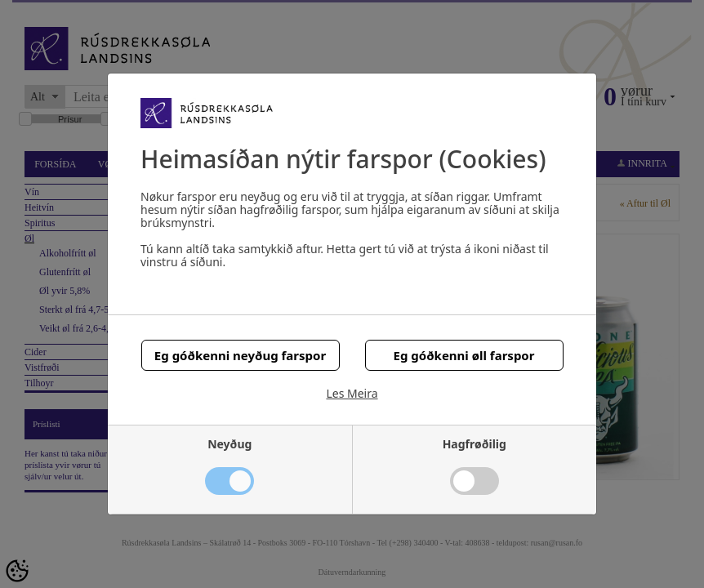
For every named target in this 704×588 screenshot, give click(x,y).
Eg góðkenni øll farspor (464, 355)
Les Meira (352, 394)
